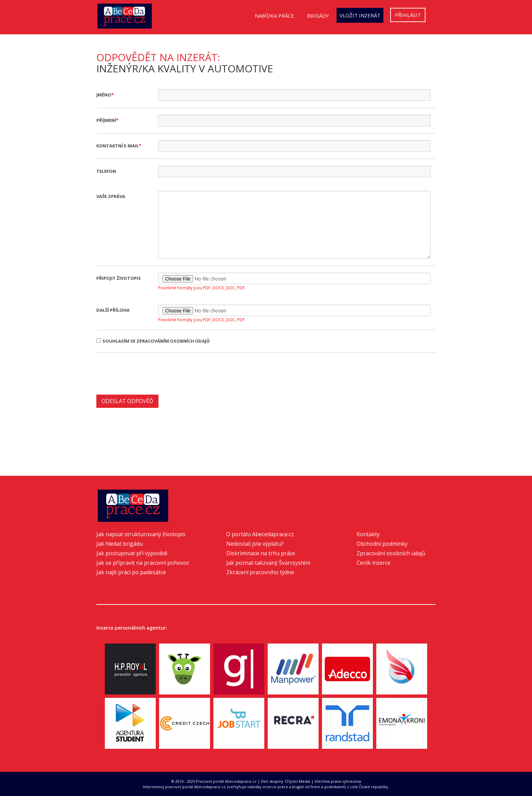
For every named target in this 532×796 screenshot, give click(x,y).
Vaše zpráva (111, 196)
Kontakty (368, 534)
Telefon (106, 171)
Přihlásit (408, 15)
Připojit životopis (119, 278)
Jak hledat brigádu (120, 544)
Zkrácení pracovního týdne (260, 572)
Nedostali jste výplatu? (255, 544)
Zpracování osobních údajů (391, 553)
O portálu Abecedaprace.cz (260, 534)
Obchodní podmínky (382, 544)
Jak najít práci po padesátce (131, 572)
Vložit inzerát (360, 15)
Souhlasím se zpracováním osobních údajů (153, 341)
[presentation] (148, 373)
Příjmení (106, 120)
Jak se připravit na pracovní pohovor (143, 563)
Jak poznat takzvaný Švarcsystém (268, 563)
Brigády (318, 16)
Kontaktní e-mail (118, 146)
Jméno (104, 95)
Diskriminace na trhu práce (261, 553)
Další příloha (113, 310)
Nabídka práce (274, 16)
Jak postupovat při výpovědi (132, 553)
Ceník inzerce (374, 563)
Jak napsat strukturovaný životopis (141, 534)
